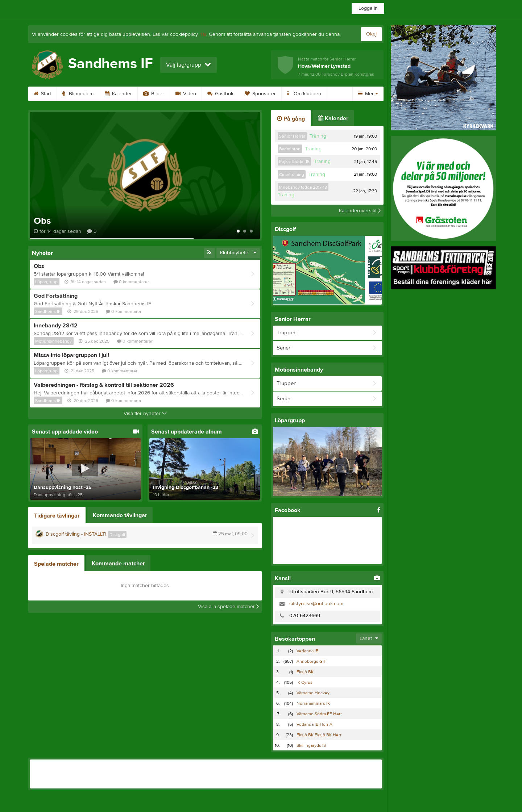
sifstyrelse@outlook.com (316, 604)
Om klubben (304, 94)
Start (42, 94)
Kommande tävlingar (120, 515)
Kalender (118, 94)
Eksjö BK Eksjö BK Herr (319, 735)
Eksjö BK (305, 672)
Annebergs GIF (311, 661)
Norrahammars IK (313, 703)
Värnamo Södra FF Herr (319, 714)
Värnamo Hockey (313, 693)
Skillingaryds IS (311, 745)
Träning (318, 136)
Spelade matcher (56, 564)
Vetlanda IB (308, 651)
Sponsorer (260, 94)
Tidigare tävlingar (57, 516)
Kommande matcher (118, 564)
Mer (368, 94)
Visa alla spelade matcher (228, 607)
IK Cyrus (304, 682)
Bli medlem (78, 94)
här (203, 34)
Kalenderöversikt (360, 210)
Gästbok (220, 94)
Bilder (154, 94)
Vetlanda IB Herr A (314, 724)
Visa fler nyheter (145, 414)
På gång (291, 119)
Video (186, 94)
